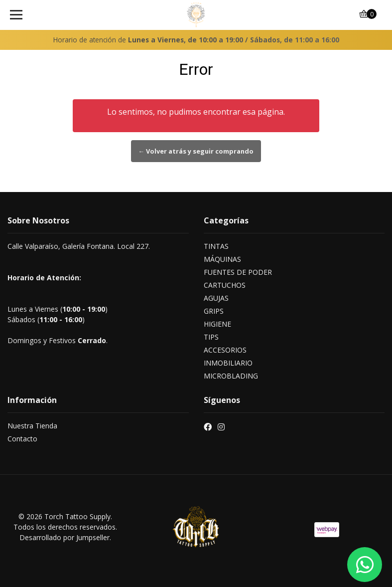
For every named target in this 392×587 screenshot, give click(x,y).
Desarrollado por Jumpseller (65, 537)
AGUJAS (216, 298)
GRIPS (214, 311)
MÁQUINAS (222, 259)
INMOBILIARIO (228, 363)
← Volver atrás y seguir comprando (196, 151)
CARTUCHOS (225, 285)
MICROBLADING (231, 376)
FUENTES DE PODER (238, 272)
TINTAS (216, 246)
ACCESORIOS (225, 350)
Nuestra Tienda (32, 426)
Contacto (22, 439)
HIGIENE (217, 324)
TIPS (211, 337)
